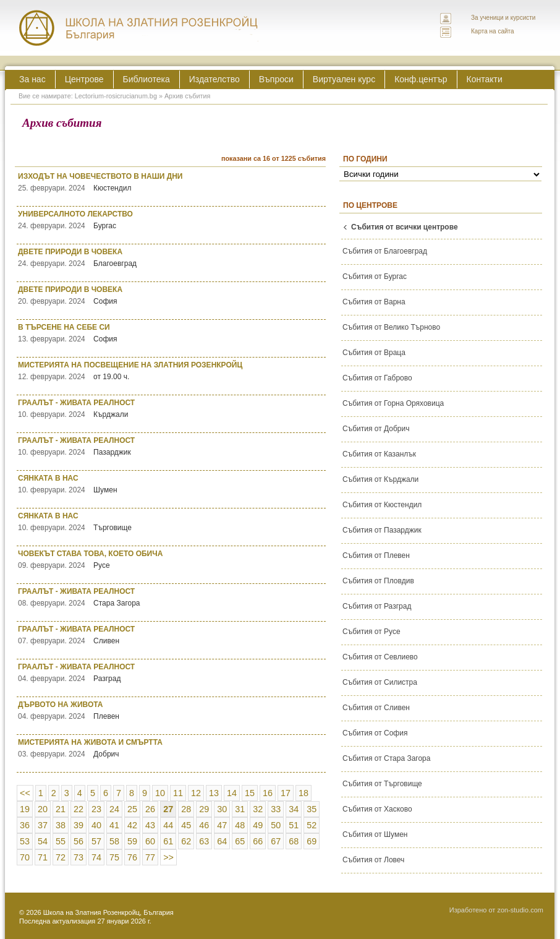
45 (186, 825)
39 (78, 825)
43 (150, 825)
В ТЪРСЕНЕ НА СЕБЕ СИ (172, 333)
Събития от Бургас (375, 277)
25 (132, 809)
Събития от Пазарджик (382, 530)
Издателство (214, 79)
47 (222, 825)
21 (61, 809)
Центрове (84, 79)
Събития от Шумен (375, 834)
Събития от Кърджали (380, 479)
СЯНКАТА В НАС (172, 484)
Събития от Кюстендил (382, 505)
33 (276, 809)
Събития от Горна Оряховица (393, 403)
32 (258, 809)
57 (96, 841)
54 (43, 841)
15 (250, 793)
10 (160, 793)
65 (240, 841)
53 (25, 841)
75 (114, 857)
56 (78, 841)
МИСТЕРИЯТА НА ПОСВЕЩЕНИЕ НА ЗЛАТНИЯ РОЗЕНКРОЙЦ (172, 371)
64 (222, 841)
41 (114, 825)
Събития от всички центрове (405, 227)
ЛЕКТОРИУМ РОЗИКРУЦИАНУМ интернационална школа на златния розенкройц (139, 28)
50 (276, 825)
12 (196, 793)
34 (294, 809)
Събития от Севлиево (380, 657)
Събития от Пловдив (378, 581)
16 (268, 793)
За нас (32, 79)
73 (78, 857)
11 (178, 793)
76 (132, 857)
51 (294, 825)
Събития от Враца (374, 353)
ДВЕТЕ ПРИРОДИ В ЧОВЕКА (172, 258)
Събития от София (375, 733)
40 (96, 825)
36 (25, 825)
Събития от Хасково (377, 809)
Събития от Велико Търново (391, 327)
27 (168, 809)
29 (204, 809)
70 (25, 857)
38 (61, 825)
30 (222, 809)
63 (204, 841)
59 (132, 841)
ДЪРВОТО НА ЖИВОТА (172, 710)
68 (294, 841)
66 (258, 841)
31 (240, 809)
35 (312, 809)
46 (204, 825)
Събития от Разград (377, 606)
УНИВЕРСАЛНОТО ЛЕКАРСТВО (172, 220)
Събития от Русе (371, 632)
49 (258, 825)
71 (43, 857)
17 (286, 793)
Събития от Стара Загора (386, 758)
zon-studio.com (520, 910)
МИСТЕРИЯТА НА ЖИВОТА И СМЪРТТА (172, 748)
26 (150, 809)
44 (168, 825)
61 (168, 841)
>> (168, 857)
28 (186, 809)
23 (96, 809)
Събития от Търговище (382, 784)
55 (61, 841)
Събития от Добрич (376, 429)
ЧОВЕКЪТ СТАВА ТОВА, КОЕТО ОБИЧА (172, 560)
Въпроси (276, 79)
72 (61, 857)
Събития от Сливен (376, 708)
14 (232, 793)
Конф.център (421, 79)
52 (312, 825)
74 (96, 857)
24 (114, 809)
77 (150, 857)
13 (214, 793)
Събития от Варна (374, 302)
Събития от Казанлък (379, 454)
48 (240, 825)
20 (43, 809)
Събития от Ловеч (373, 860)
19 (25, 809)
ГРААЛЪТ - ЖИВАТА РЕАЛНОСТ (172, 409)
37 (43, 825)
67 (276, 841)
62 (186, 841)
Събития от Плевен (376, 555)
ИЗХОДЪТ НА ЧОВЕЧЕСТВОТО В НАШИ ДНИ (172, 182)
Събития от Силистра (380, 682)
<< (25, 793)
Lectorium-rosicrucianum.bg (116, 96)
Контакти (485, 79)
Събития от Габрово (377, 378)
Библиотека (146, 79)
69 (312, 841)
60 (150, 841)
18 (303, 793)
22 (78, 809)
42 (132, 825)
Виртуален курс (344, 79)
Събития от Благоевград (385, 251)
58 (114, 841)
